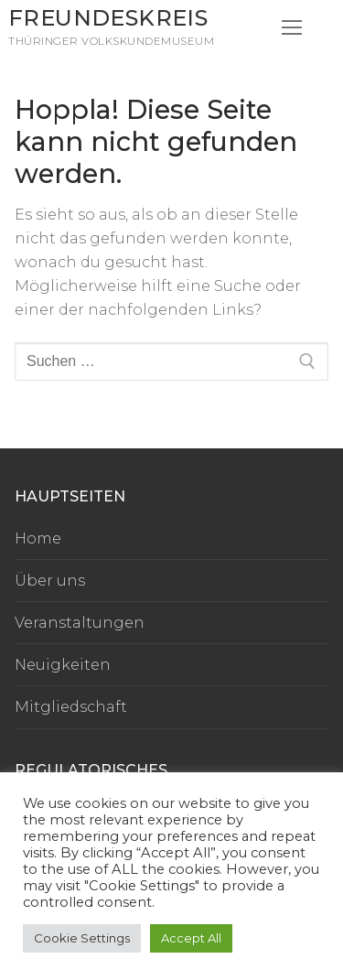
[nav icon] (292, 27)
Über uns (50, 581)
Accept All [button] (191, 938)
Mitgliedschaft (71, 707)
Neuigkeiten (63, 665)
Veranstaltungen (80, 623)
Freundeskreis (108, 18)
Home (38, 538)
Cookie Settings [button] (82, 938)
